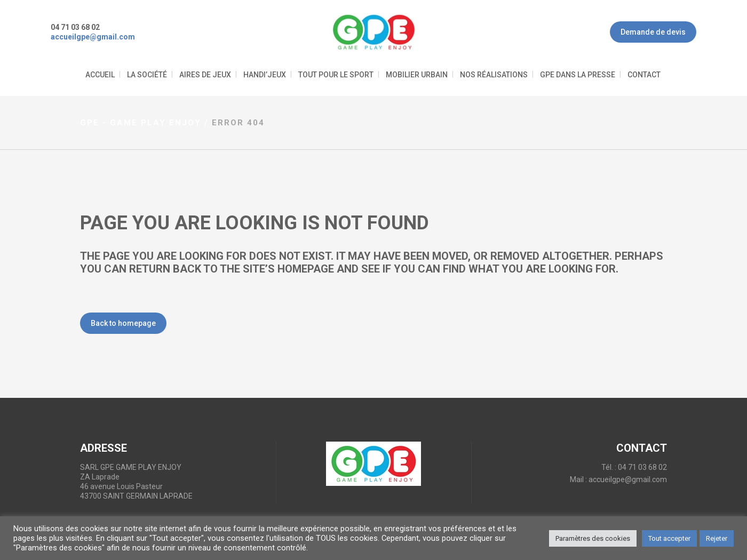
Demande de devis (653, 32)
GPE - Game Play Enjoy (141, 123)
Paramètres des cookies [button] (593, 538)
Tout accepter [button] (669, 538)
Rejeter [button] (717, 538)
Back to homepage (123, 323)
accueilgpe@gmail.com (628, 479)
